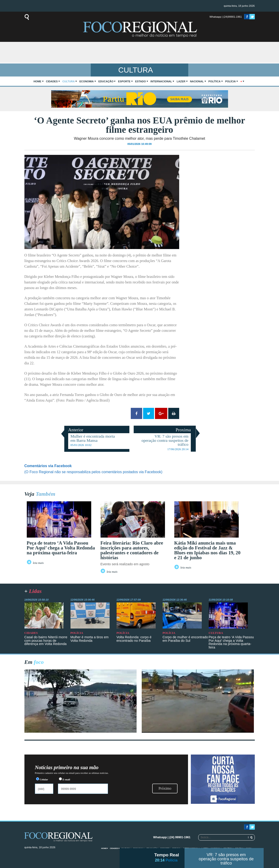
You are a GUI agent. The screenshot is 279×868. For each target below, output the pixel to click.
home (37, 81)
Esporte (124, 81)
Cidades (52, 81)
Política (215, 81)
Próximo (165, 788)
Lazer (181, 81)
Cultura (69, 81)
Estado (141, 81)
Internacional (161, 81)
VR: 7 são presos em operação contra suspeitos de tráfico (226, 859)
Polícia (230, 81)
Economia (87, 81)
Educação (106, 81)
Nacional (197, 81)
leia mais (38, 563)
